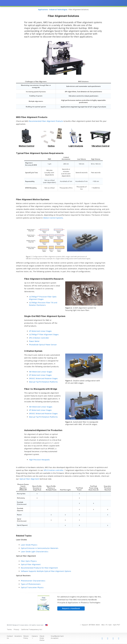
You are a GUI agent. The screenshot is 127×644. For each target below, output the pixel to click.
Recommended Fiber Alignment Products (46, 121)
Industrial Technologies (58, 10)
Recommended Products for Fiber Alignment (39, 568)
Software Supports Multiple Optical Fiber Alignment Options (46, 571)
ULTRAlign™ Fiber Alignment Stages (44, 334)
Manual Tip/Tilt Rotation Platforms (43, 382)
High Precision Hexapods (39, 460)
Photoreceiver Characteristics (33, 581)
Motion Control (27, 146)
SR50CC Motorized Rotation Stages (43, 378)
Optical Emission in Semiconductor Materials (40, 548)
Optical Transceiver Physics (32, 587)
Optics (51, 146)
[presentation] (63, 322)
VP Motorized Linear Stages (40, 331)
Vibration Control (100, 146)
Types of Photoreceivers (31, 584)
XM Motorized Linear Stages (41, 372)
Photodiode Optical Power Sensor (43, 345)
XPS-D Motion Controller (39, 338)
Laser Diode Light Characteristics (35, 552)
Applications (43, 10)
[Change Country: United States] (47, 625)
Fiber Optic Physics (29, 561)
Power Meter (34, 341)
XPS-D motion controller (54, 470)
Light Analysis (76, 146)
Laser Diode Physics (29, 545)
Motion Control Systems (53, 218)
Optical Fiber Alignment (29, 479)
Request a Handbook (68, 608)
